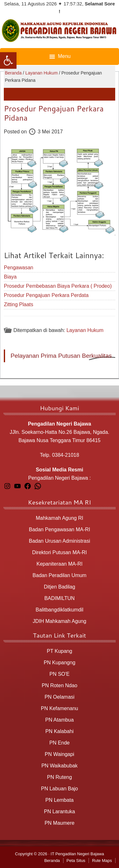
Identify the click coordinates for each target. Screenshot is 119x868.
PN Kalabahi (60, 731)
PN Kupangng (60, 663)
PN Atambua (60, 720)
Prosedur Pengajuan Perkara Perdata (46, 295)
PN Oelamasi (59, 697)
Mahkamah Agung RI (60, 518)
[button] (8, 60)
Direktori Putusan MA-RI (60, 552)
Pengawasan (19, 268)
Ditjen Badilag (60, 587)
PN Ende (59, 743)
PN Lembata (60, 800)
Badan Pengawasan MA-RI (60, 529)
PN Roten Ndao (59, 685)
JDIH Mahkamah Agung (60, 621)
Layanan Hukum (85, 330)
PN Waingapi (60, 754)
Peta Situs (76, 861)
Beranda (52, 861)
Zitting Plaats (18, 304)
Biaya (10, 277)
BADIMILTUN (60, 598)
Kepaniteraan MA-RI (60, 564)
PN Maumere (59, 823)
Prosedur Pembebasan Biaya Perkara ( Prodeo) (58, 286)
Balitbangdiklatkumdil (59, 610)
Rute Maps (102, 861)
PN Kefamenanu (60, 708)
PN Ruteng (59, 777)
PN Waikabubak (59, 766)
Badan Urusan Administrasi (60, 541)
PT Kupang (60, 651)
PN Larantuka (60, 812)
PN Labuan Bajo (60, 789)
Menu (64, 56)
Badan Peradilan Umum (60, 575)
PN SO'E (60, 674)
